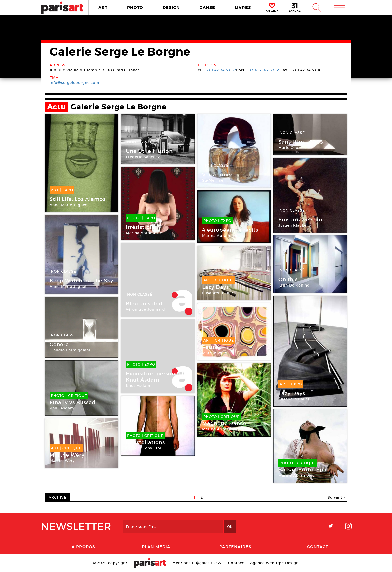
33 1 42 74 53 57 (221, 70)
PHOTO (135, 7)
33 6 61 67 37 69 (265, 70)
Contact (318, 547)
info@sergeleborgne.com (75, 83)
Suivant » (337, 497)
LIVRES (243, 7)
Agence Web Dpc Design (274, 563)
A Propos (83, 547)
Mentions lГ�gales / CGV (197, 563)
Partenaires (235, 547)
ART (103, 7)
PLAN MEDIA (156, 547)
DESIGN (171, 7)
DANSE (207, 7)
